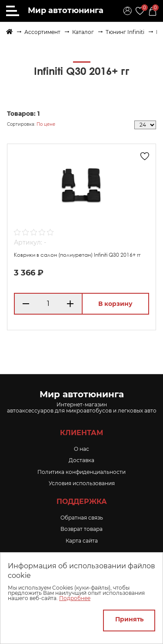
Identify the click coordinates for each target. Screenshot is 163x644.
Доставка (81, 460)
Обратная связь (82, 518)
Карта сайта (82, 541)
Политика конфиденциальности (81, 472)
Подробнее (75, 598)
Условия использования (82, 483)
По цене (46, 124)
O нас (81, 449)
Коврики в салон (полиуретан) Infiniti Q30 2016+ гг (77, 255)
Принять (129, 619)
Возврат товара (81, 529)
